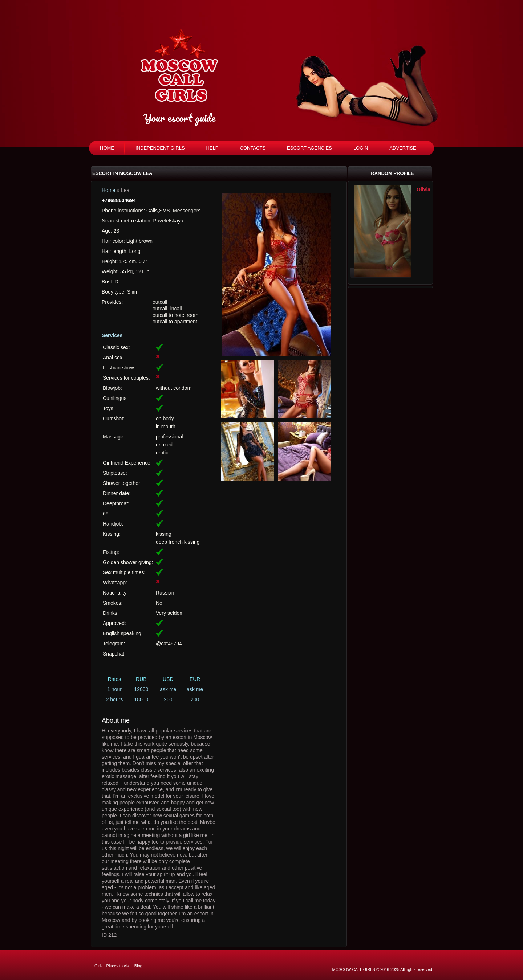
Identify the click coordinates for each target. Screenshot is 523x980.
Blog (138, 966)
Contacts (253, 148)
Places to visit (119, 966)
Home (107, 148)
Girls (99, 966)
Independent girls (160, 148)
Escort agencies (309, 148)
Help (212, 148)
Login (361, 148)
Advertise (403, 148)
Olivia (423, 189)
